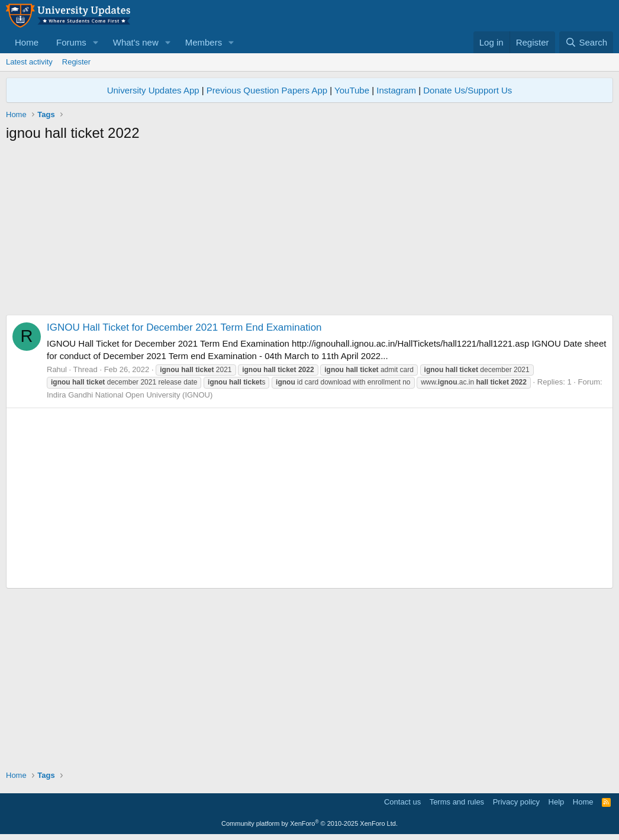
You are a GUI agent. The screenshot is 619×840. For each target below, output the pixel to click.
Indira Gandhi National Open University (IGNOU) (130, 395)
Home (27, 42)
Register (76, 62)
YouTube (352, 90)
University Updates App (153, 90)
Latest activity (29, 62)
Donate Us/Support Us (468, 90)
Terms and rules (457, 802)
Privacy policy (516, 802)
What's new (136, 42)
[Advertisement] (309, 232)
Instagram (396, 90)
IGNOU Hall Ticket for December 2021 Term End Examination (184, 327)
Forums (71, 42)
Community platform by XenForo (309, 823)
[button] (96, 42)
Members (204, 42)
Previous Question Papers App (267, 90)
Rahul (57, 369)
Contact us (402, 802)
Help (557, 802)
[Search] (586, 42)
